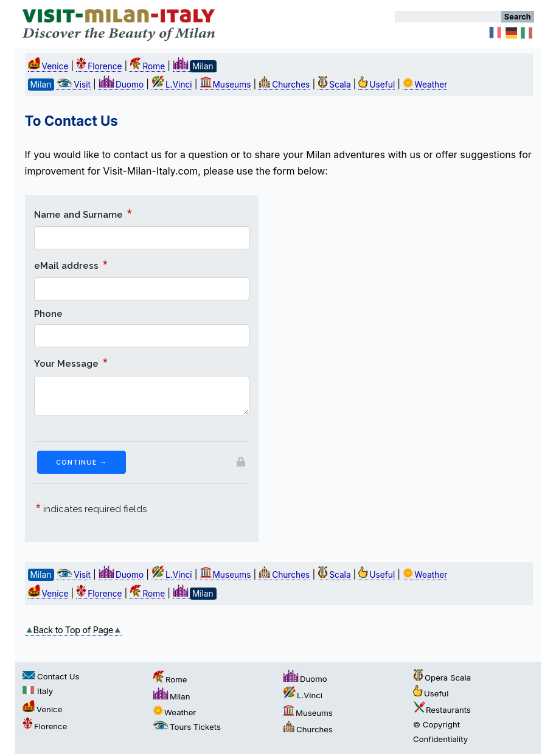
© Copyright (436, 724)
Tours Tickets (187, 727)
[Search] (448, 17)
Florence (99, 66)
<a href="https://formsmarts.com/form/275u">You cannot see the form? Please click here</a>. (142, 369)
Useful (377, 85)
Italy (38, 691)
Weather (425, 85)
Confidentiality (440, 739)
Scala (334, 85)
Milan (172, 696)
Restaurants (442, 710)
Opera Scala (442, 678)
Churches (284, 85)
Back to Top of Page (74, 630)
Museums (226, 85)
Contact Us (51, 676)
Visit (74, 85)
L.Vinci (172, 85)
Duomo (121, 85)
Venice (48, 66)
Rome (147, 66)
